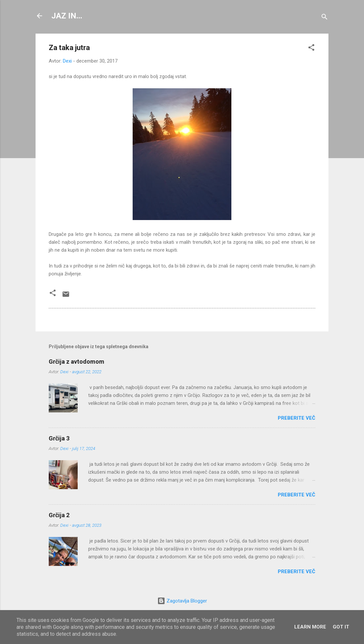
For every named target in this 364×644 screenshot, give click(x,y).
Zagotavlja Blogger (182, 601)
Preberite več (297, 418)
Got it (341, 627)
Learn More (310, 627)
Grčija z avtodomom (77, 362)
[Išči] (325, 18)
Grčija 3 (59, 438)
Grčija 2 (59, 515)
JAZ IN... (67, 16)
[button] (311, 49)
